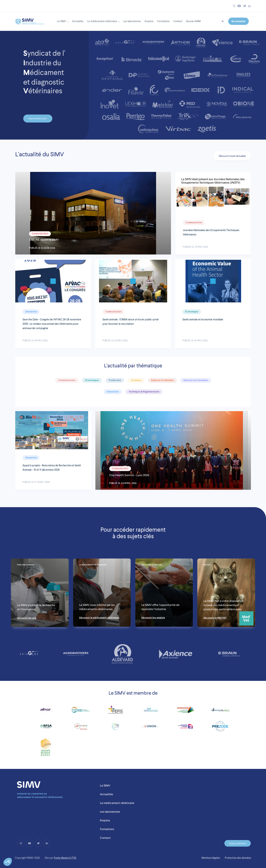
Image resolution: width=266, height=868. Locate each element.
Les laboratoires (132, 21)
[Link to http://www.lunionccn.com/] (150, 728)
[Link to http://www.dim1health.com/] (81, 728)
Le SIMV (62, 21)
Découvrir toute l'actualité (232, 156)
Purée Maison (61, 858)
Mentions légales (211, 858)
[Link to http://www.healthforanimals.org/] (150, 711)
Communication (40, 234)
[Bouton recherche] (222, 21)
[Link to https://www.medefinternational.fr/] (185, 728)
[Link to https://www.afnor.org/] (46, 711)
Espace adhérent (238, 843)
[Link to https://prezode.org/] (220, 728)
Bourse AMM (193, 21)
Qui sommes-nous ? (38, 119)
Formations (163, 21)
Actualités (78, 21)
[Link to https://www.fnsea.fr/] (46, 749)
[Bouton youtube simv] (239, 6)
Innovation (31, 312)
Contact (178, 21)
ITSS (74, 858)
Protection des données (238, 858)
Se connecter (238, 21)
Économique (192, 312)
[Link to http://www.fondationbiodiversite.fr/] (116, 728)
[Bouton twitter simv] (245, 6)
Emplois (149, 21)
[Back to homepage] (30, 20)
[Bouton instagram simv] (234, 6)
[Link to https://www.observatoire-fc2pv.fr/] (185, 711)
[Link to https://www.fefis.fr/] (116, 711)
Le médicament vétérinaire (102, 21)
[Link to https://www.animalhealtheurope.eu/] (81, 711)
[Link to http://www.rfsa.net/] (46, 728)
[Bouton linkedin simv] (250, 6)
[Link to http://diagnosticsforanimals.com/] (220, 711)
